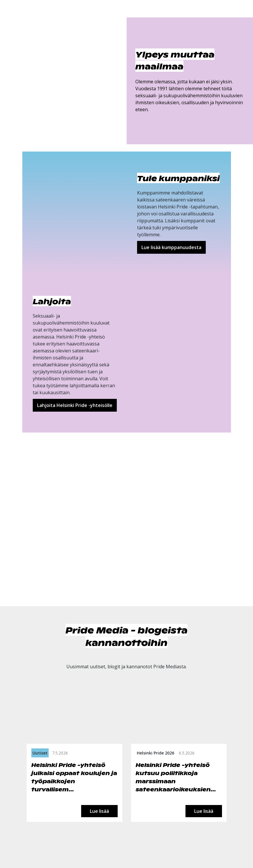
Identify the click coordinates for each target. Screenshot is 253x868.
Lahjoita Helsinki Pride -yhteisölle (75, 405)
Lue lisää (99, 811)
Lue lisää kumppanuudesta (171, 247)
